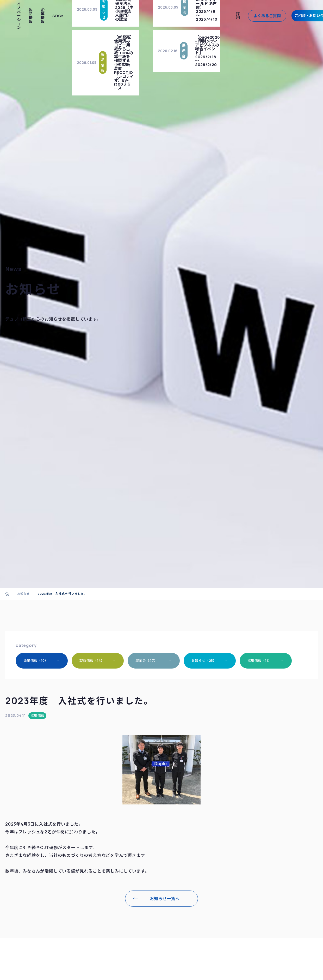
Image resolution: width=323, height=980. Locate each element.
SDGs (58, 16)
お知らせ (23, 594)
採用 (238, 16)
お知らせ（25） (204, 660)
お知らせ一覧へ (165, 899)
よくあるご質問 (267, 16)
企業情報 (43, 16)
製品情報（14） (92, 660)
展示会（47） (146, 660)
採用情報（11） (260, 660)
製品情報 (31, 16)
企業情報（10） (36, 660)
